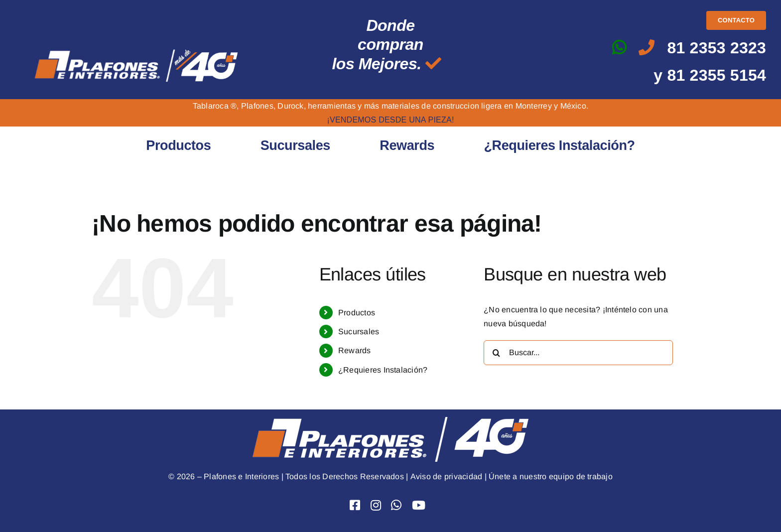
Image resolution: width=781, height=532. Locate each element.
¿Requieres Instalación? (383, 370)
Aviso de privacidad (446, 476)
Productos (357, 313)
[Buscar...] (578, 353)
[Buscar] (496, 353)
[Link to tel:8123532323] (647, 47)
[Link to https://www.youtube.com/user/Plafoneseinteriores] (419, 505)
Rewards (355, 350)
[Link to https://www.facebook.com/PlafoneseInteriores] (355, 505)
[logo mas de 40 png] (136, 50)
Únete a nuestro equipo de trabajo (551, 476)
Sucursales (359, 332)
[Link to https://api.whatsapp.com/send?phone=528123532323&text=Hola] (619, 47)
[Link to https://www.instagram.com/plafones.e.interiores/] (376, 505)
